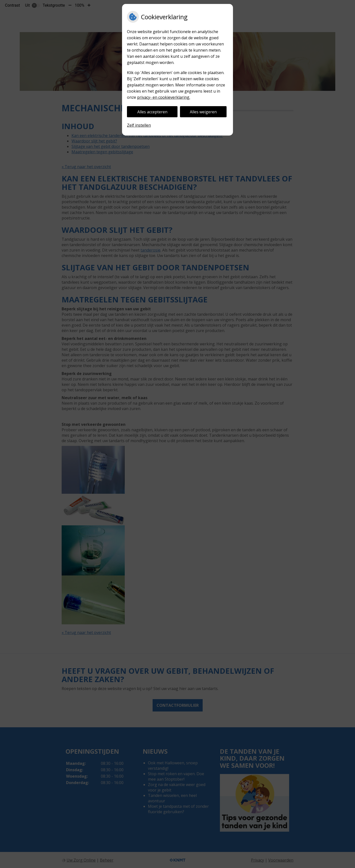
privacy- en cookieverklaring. (164, 97)
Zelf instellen (139, 125)
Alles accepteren (152, 112)
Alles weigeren (203, 112)
